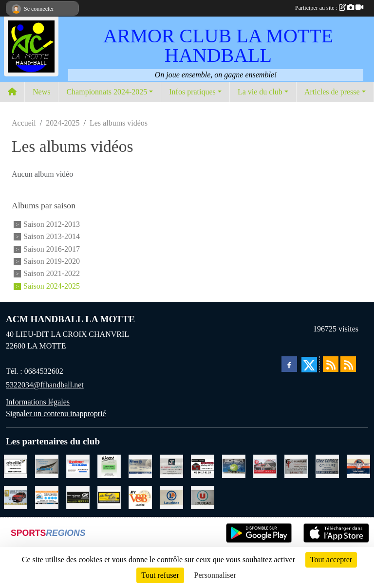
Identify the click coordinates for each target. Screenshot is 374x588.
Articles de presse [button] (332, 92)
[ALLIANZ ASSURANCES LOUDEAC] (140, 466)
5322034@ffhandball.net (45, 385)
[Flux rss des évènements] (348, 364)
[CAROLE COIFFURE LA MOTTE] (327, 466)
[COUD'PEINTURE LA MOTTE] (296, 466)
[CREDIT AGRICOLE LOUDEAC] (78, 497)
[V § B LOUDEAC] (140, 497)
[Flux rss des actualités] (331, 364)
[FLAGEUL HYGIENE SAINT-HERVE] (171, 466)
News (41, 92)
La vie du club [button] (260, 92)
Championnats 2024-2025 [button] (107, 92)
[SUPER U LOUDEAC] (203, 497)
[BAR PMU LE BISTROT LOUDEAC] (265, 466)
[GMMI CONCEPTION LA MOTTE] (47, 466)
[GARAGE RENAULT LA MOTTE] (16, 497)
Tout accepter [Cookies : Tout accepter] (331, 560)
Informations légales (38, 402)
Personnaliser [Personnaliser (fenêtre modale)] (215, 575)
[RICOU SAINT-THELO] (109, 466)
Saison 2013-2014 (52, 237)
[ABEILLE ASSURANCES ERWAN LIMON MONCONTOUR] (16, 466)
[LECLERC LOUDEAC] (171, 497)
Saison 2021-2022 (52, 274)
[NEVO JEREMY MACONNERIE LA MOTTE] (203, 466)
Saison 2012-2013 (52, 224)
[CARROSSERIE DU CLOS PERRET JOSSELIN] (358, 466)
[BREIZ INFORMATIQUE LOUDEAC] (47, 497)
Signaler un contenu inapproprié (56, 413)
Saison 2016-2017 (52, 249)
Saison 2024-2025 (52, 286)
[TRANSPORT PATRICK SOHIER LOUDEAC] (234, 466)
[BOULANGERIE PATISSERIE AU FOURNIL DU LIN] (109, 497)
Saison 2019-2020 (52, 261)
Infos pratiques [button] (192, 92)
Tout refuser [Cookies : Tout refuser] (160, 575)
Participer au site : (329, 8)
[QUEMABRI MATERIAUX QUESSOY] (78, 466)
